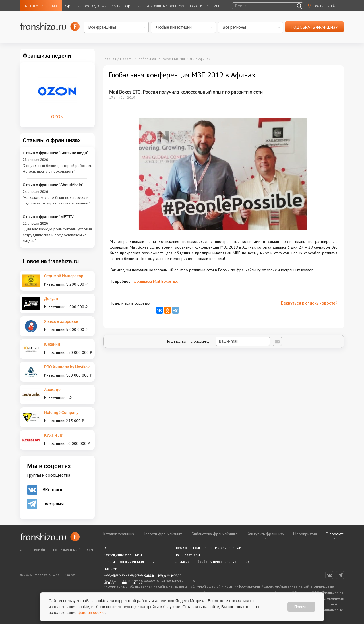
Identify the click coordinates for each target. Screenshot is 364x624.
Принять (301, 607)
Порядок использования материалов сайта (210, 548)
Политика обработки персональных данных (138, 576)
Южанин (52, 344)
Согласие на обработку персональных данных (212, 562)
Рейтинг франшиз (126, 6)
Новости (195, 6)
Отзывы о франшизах (52, 140)
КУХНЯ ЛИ (54, 435)
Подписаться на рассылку (218, 341)
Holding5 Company (61, 412)
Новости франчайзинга (163, 534)
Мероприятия (305, 534)
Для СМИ (110, 569)
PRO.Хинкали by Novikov (67, 367)
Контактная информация (123, 583)
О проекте (335, 534)
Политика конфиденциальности (129, 562)
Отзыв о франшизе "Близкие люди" (56, 153)
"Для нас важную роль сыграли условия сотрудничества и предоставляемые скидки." (57, 235)
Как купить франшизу (165, 6)
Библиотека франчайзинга (215, 534)
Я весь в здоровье (61, 321)
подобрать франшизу (314, 27)
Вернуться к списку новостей (309, 303)
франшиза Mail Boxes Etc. (156, 281)
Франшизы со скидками (86, 6)
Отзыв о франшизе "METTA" (48, 217)
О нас (108, 548)
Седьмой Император (64, 276)
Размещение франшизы (123, 555)
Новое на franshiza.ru (51, 261)
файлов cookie (91, 613)
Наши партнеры (187, 555)
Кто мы (213, 6)
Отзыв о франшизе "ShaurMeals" (53, 185)
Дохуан (51, 298)
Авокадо (52, 390)
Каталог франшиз (41, 6)
